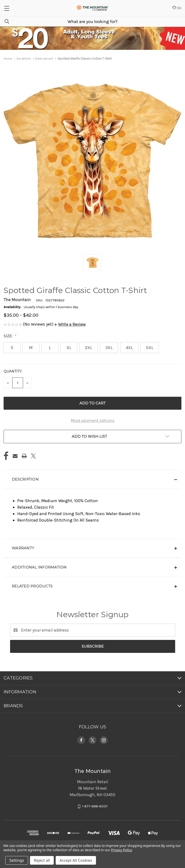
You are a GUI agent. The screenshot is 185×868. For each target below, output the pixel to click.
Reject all (42, 860)
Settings (17, 860)
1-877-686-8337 (95, 806)
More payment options (93, 420)
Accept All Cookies (76, 860)
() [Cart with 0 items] (177, 8)
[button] (70, 324)
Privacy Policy (121, 850)
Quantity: (13, 371)
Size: (9, 336)
